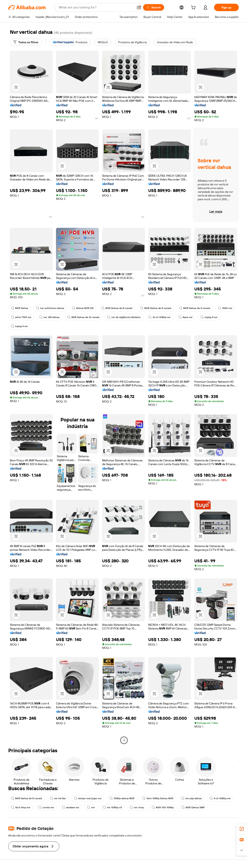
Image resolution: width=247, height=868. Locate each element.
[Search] (154, 7)
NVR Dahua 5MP (193, 807)
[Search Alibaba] (96, 7)
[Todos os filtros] (26, 42)
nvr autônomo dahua (50, 308)
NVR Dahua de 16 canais (83, 317)
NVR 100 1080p (163, 807)
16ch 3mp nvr (21, 807)
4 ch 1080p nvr (220, 798)
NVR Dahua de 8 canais (117, 308)
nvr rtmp (137, 807)
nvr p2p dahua (191, 798)
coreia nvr (46, 807)
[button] (139, 7)
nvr (91, 807)
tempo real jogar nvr (88, 798)
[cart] (194, 8)
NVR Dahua (20, 308)
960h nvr (225, 308)
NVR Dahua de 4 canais (195, 308)
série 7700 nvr (21, 317)
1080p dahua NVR (122, 798)
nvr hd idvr (58, 798)
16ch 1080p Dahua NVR (158, 798)
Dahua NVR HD (83, 308)
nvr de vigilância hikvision (124, 317)
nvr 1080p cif (112, 807)
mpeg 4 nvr (209, 317)
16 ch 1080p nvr (160, 317)
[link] (242, 829)
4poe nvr (186, 317)
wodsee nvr (71, 807)
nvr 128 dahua (49, 317)
